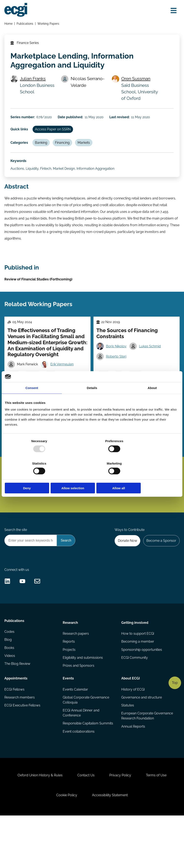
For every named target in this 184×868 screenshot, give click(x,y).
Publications (26, 24)
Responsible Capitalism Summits (88, 767)
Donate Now (125, 574)
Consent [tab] (32, 399)
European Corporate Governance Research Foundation (138, 762)
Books (10, 691)
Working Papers (49, 24)
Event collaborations (79, 775)
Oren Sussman (136, 83)
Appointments (17, 720)
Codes (10, 675)
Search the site (16, 563)
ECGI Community (134, 700)
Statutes (127, 748)
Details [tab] (92, 399)
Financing (65, 150)
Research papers (76, 675)
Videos (10, 700)
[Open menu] (172, 11)
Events (68, 720)
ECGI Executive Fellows (23, 748)
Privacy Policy (121, 824)
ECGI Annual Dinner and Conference (81, 756)
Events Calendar (76, 731)
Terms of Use (159, 824)
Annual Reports (133, 775)
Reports (69, 683)
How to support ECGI (137, 675)
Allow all (151, 477)
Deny (33, 477)
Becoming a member (137, 683)
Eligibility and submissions (83, 700)
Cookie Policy (66, 845)
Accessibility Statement (111, 845)
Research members (20, 740)
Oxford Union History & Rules (37, 824)
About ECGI (130, 720)
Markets (88, 150)
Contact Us (85, 824)
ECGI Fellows (15, 731)
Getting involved (135, 663)
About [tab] (152, 399)
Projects (69, 691)
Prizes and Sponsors (79, 708)
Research (71, 663)
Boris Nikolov (117, 362)
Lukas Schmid (151, 362)
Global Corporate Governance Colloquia (86, 742)
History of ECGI (133, 731)
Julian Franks (34, 83)
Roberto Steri (117, 373)
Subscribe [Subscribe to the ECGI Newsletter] (114, 508)
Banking (43, 150)
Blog (9, 683)
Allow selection (92, 477)
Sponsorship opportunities (141, 691)
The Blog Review (18, 708)
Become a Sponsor (160, 574)
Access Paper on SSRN (55, 136)
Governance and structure (141, 740)
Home (9, 24)
